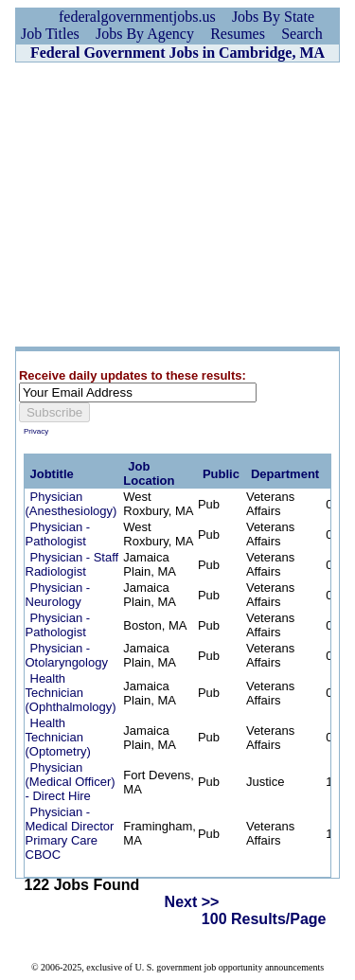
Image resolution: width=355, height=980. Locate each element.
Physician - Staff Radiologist (72, 564)
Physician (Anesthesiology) (71, 504)
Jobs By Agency (145, 34)
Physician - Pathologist (58, 534)
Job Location (149, 473)
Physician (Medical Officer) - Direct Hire (71, 782)
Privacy (36, 431)
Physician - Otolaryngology (67, 655)
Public (221, 474)
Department (285, 474)
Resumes (238, 34)
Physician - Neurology (58, 595)
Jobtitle (52, 474)
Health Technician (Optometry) (58, 737)
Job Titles (50, 34)
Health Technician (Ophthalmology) (71, 693)
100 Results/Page (264, 919)
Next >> (192, 902)
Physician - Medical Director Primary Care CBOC (70, 833)
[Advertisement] (177, 205)
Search (302, 34)
